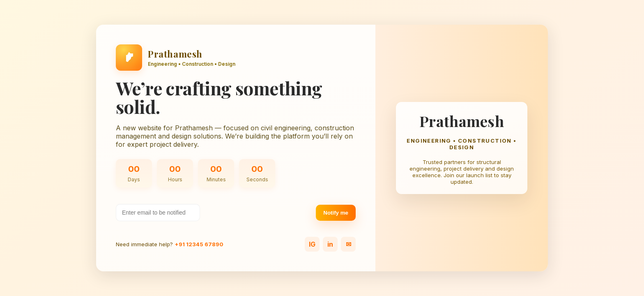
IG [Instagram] (312, 244)
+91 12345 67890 (199, 244)
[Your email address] (158, 213)
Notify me (336, 213)
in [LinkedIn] (330, 244)
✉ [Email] (348, 244)
